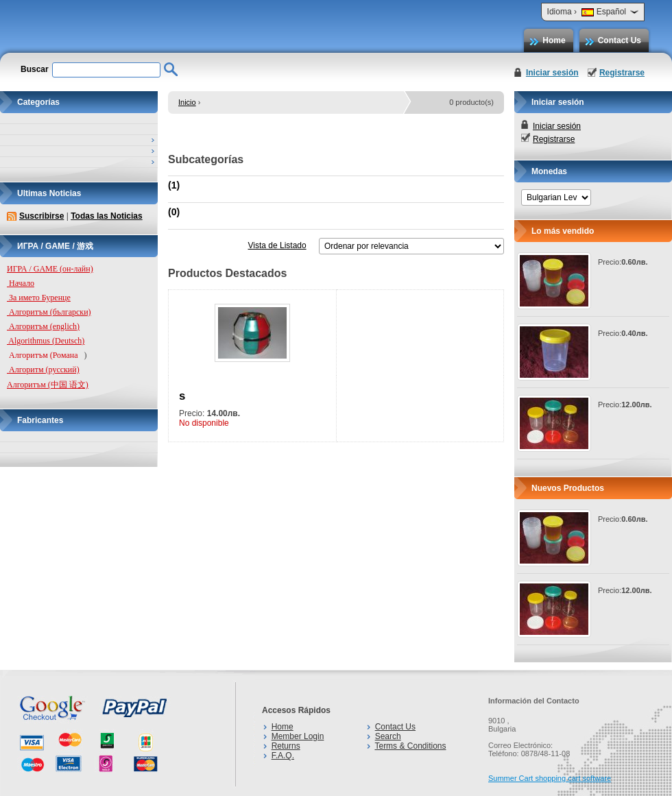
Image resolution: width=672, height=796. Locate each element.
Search (388, 736)
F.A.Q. (283, 756)
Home (554, 40)
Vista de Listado (277, 245)
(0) (174, 212)
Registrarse (622, 73)
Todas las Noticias (106, 216)
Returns (286, 746)
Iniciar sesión (552, 73)
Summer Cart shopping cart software (550, 778)
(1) (174, 185)
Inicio (187, 102)
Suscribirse (41, 216)
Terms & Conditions (410, 746)
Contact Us (620, 40)
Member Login (298, 736)
